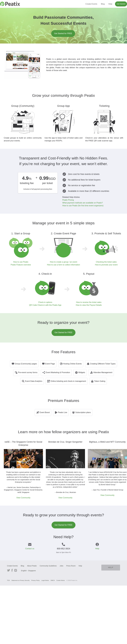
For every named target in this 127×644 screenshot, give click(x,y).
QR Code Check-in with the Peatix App (45, 305)
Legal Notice (45, 580)
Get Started (121, 4)
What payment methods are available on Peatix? (83, 203)
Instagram (16, 570)
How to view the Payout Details (89, 305)
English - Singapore (28, 571)
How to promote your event (106, 265)
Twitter (9, 570)
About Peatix (32, 566)
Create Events (91, 4)
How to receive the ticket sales (89, 302)
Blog (103, 4)
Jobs (61, 566)
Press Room (71, 566)
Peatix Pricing (68, 200)
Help (110, 4)
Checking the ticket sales (106, 262)
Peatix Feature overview (21, 265)
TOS (8, 580)
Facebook (12, 570)
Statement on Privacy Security (21, 580)
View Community (23, 498)
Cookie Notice (61, 580)
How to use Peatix (21, 262)
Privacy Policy (35, 580)
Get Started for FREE (63, 33)
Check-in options (45, 302)
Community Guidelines (48, 566)
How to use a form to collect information (63, 265)
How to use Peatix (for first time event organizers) (83, 206)
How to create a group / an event (63, 262)
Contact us (30, 549)
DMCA (53, 580)
